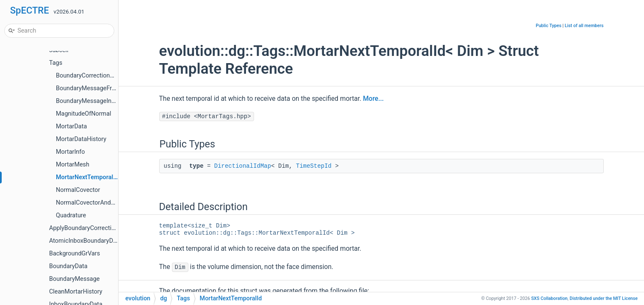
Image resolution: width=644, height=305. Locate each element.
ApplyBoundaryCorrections (85, 228)
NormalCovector (78, 190)
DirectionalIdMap (243, 166)
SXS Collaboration (549, 298)
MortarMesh (73, 165)
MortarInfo (70, 152)
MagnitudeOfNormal (84, 114)
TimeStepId (314, 166)
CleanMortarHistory (76, 292)
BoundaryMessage (74, 279)
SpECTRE (30, 10)
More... (373, 99)
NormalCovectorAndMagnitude (98, 203)
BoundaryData (68, 266)
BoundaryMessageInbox (89, 101)
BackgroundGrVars (75, 254)
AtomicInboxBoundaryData (85, 241)
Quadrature (71, 215)
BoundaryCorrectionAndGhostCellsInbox (111, 76)
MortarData (71, 126)
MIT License (604, 298)
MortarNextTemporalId (87, 177)
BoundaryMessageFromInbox (96, 88)
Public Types (549, 26)
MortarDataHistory (81, 139)
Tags (56, 63)
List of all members (584, 26)
